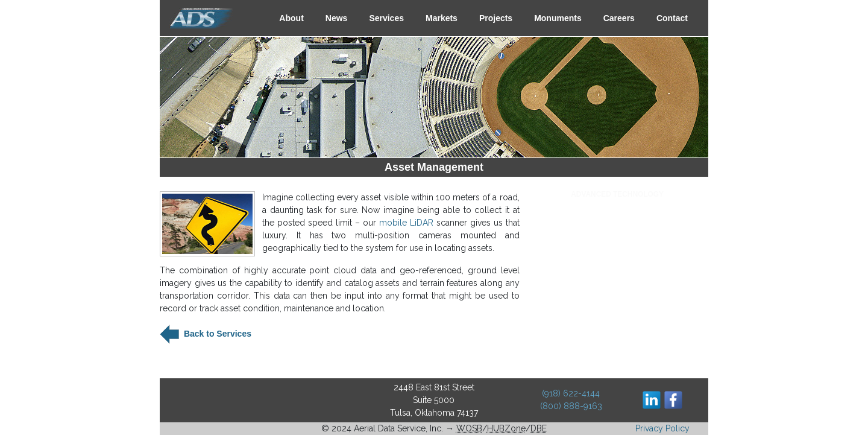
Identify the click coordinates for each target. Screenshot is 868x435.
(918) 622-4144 (571, 393)
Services (386, 18)
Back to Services (216, 334)
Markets (442, 18)
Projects (496, 18)
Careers (619, 18)
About (291, 18)
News (337, 18)
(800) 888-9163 (571, 406)
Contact (672, 18)
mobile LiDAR (406, 223)
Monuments (558, 18)
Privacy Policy (662, 428)
